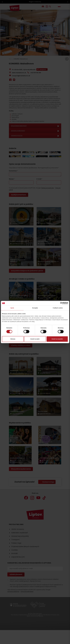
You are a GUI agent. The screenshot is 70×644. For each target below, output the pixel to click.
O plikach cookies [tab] (58, 308)
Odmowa (13, 339)
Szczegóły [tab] (35, 308)
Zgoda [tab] (12, 308)
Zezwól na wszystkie (57, 339)
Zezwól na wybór (35, 339)
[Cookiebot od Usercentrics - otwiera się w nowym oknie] (59, 303)
